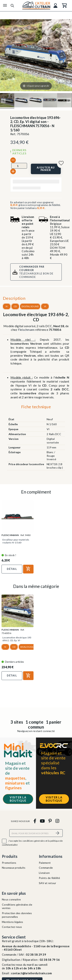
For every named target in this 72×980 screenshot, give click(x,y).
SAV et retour (47, 883)
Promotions (9, 863)
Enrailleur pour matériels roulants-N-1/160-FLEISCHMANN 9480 (16, 543)
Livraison (44, 873)
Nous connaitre (11, 899)
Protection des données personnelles (17, 915)
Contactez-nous (12, 927)
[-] (13, 160)
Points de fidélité (50, 878)
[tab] (36, 408)
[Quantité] (19, 166)
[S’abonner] (58, 833)
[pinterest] (50, 821)
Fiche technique (36, 407)
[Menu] (5, 6)
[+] (13, 171)
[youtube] (42, 821)
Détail (12, 569)
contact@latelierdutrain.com (31, 973)
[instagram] (57, 821)
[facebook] (35, 821)
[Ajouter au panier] (46, 169)
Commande (46, 868)
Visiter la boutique (18, 799)
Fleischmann (26, 330)
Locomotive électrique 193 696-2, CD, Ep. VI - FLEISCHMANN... (17, 640)
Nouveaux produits (14, 868)
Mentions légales (12, 922)
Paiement (45, 863)
